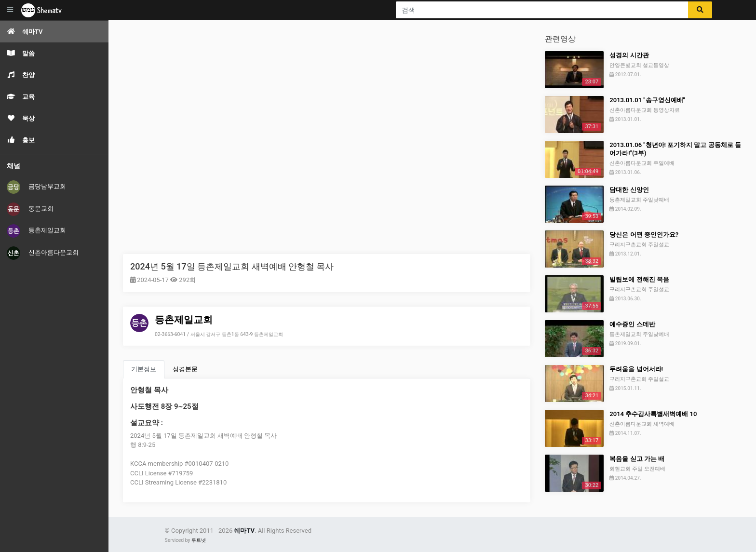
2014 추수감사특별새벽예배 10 (653, 414)
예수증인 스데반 (632, 324)
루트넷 (199, 540)
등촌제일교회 (36, 231)
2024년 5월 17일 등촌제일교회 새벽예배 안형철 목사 (232, 266)
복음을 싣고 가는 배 (637, 459)
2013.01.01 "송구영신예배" (647, 100)
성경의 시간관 (629, 55)
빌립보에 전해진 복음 (639, 279)
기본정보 (144, 369)
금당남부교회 (36, 187)
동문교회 (30, 209)
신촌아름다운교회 (43, 253)
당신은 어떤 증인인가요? (644, 235)
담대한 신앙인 (629, 190)
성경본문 (185, 369)
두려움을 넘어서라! (636, 369)
